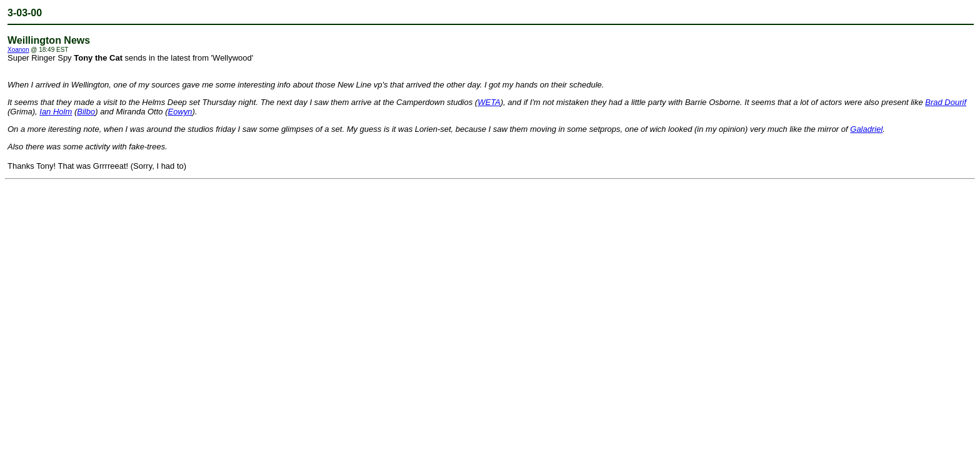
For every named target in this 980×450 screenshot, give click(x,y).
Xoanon (18, 50)
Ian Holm (56, 112)
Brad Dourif (946, 102)
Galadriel (866, 129)
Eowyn (180, 112)
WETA (489, 102)
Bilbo (86, 112)
